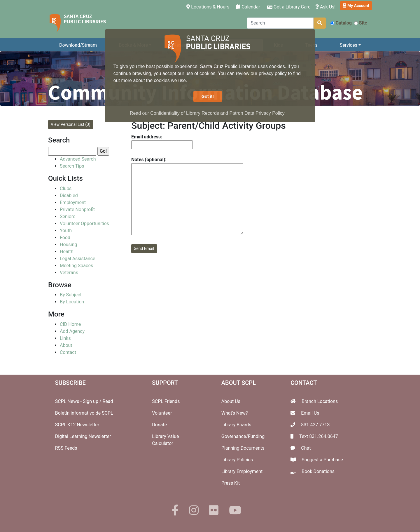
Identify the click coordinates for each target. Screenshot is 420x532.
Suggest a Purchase (322, 460)
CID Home (70, 324)
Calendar (248, 7)
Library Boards (236, 425)
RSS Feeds (66, 448)
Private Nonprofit (77, 210)
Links (65, 338)
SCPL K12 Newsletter (77, 425)
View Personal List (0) (71, 124)
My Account (356, 6)
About (66, 345)
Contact (68, 352)
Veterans (69, 273)
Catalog (341, 23)
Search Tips (72, 166)
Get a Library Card (289, 7)
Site (361, 23)
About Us (231, 401)
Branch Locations (320, 401)
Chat (306, 448)
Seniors (68, 217)
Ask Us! (325, 7)
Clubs (66, 188)
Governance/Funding (243, 436)
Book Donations (318, 471)
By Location (72, 302)
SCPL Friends (166, 401)
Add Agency (72, 331)
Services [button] (349, 45)
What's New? (235, 413)
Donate (159, 425)
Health (67, 252)
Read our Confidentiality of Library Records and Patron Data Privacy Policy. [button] (208, 113)
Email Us (310, 413)
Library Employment (242, 471)
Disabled (69, 195)
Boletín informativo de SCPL (84, 413)
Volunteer (162, 413)
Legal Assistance (77, 259)
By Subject (71, 295)
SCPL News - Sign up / (79, 401)
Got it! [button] (208, 96)
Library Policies (237, 460)
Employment (73, 202)
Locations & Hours (209, 6)
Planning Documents (243, 448)
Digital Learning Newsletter (83, 436)
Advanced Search (78, 159)
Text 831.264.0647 (319, 436)
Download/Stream (78, 45)
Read (108, 401)
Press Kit (231, 483)
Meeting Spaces (76, 266)
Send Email (144, 248)
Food (65, 238)
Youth (66, 231)
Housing (68, 245)
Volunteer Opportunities (84, 224)
